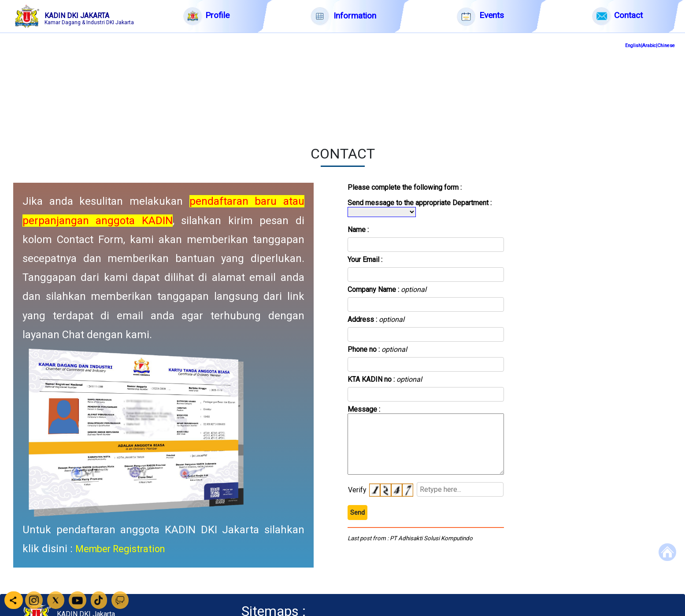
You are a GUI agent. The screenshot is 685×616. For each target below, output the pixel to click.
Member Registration (120, 549)
